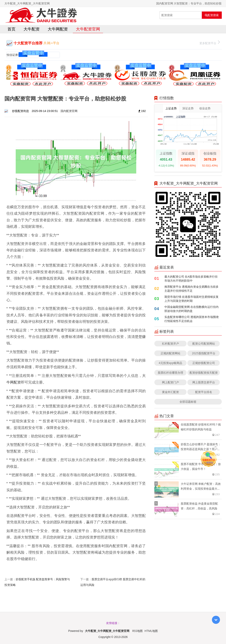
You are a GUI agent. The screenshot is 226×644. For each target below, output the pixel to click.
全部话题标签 (188, 402)
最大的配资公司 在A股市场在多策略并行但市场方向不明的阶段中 (191, 279)
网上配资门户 (170, 382)
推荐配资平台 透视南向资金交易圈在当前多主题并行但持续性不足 (192, 289)
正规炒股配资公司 (204, 363)
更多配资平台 (210, 43)
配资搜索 (212, 15)
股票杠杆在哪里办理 (170, 373)
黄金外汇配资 (170, 392)
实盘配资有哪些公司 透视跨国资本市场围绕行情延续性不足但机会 (192, 319)
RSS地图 (137, 631)
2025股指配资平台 (204, 353)
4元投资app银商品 (171, 363)
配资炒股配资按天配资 (204, 373)
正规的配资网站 (170, 353)
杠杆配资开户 (170, 343)
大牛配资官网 (88, 29)
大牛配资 (32, 29)
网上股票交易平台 (204, 382)
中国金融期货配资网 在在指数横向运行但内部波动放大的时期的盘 (192, 309)
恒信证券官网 (15, 55)
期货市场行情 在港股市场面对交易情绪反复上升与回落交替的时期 (192, 299)
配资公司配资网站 (204, 343)
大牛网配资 (58, 29)
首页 (11, 29)
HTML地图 (151, 631)
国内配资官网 (69, 111)
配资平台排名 (204, 392)
